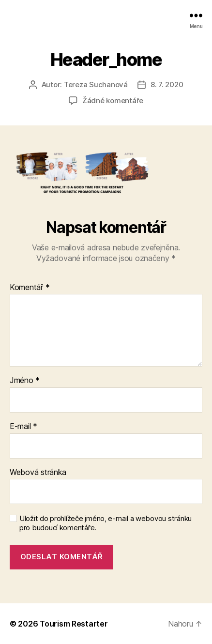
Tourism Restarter (74, 624)
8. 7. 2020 (167, 84)
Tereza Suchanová (96, 84)
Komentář (30, 288)
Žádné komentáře (113, 100)
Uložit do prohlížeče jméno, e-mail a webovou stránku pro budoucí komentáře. (106, 523)
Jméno (25, 381)
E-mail (23, 427)
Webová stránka (38, 473)
